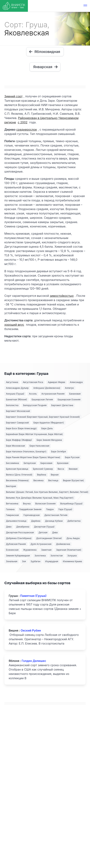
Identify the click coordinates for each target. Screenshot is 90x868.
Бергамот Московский (18, 411)
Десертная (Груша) (44, 527)
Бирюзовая (46, 463)
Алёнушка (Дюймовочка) (47, 388)
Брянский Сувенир (43, 469)
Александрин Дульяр (17, 388)
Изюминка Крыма (72, 561)
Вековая (73, 469)
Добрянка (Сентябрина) (19, 538)
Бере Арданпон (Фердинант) (49, 423)
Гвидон (50, 509)
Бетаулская (30, 463)
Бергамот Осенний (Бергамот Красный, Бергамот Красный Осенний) (43, 417)
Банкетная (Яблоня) (16, 399)
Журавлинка (30, 550)
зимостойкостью (62, 296)
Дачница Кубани (54, 521)
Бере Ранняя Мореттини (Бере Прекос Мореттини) (33, 457)
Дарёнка (36, 521)
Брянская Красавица (17, 469)
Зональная (12, 561)
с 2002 (23, 122)
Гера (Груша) (65, 509)
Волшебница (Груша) (71, 504)
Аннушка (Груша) (15, 394)
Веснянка (38, 480)
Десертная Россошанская (20, 532)
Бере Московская (15, 446)
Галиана (10, 509)
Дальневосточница (16, 521)
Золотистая (57, 556)
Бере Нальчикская (39, 446)
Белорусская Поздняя (35, 405)
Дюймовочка (63, 544)
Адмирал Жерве (56, 382)
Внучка (27, 504)
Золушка (72, 556)
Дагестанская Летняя (56, 515)
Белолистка (12, 405)
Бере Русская (72, 457)
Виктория (11, 486)
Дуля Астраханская (41, 544)
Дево (9, 527)
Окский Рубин (31, 630)
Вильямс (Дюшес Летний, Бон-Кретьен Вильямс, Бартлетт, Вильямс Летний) (47, 492)
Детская (43, 532)
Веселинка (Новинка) (17, 480)
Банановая (75, 394)
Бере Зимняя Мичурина (49, 440)
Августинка (12, 382)
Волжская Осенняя (45, 504)
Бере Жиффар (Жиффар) (19, 440)
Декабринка (23, 527)
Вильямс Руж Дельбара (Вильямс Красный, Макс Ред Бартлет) (40, 498)
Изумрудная (52, 561)
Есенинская (12, 550)
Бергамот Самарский (17, 423)
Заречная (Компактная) (69, 550)
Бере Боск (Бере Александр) (21, 428)
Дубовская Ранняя (16, 544)
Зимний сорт (13, 96)
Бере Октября (58, 452)
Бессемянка (12, 463)
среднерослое (27, 130)
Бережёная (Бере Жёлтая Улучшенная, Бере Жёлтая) (34, 434)
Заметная (46, 550)
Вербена (41, 475)
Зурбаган (35, 561)
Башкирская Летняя (42, 399)
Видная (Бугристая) (73, 480)
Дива (55, 532)
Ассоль (33, 394)
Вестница (53, 480)
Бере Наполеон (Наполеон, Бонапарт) (26, 452)
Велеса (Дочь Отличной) (19, 475)
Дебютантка (74, 521)
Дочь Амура (73, 538)
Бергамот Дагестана (62, 405)
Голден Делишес (34, 661)
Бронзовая (63, 463)
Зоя (24, 561)
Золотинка (40, 556)
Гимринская (12, 515)
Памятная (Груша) (33, 596)
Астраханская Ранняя (53, 394)
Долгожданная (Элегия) (49, 538)
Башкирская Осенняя (69, 399)
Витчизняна (12, 504)
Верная (55, 475)
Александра (76, 382)
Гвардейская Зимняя (30, 509)
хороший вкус (14, 325)
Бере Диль (47, 428)
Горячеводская (32, 515)
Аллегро (69, 388)
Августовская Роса (33, 382)
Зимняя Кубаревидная (18, 556)
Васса (61, 469)
